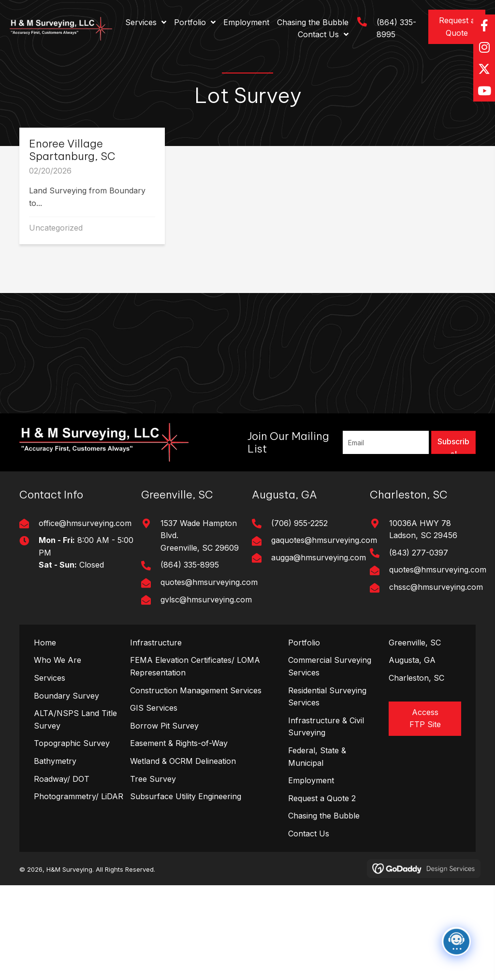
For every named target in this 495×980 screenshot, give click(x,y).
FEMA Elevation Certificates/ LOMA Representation (195, 666)
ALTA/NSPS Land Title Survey (75, 719)
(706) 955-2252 (299, 523)
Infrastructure (156, 643)
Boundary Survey (66, 696)
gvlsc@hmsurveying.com (206, 600)
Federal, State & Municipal (317, 757)
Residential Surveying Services (327, 697)
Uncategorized (56, 228)
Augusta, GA (412, 660)
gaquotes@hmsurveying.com (324, 540)
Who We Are (58, 660)
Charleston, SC (416, 678)
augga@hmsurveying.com (319, 557)
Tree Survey (153, 779)
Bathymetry (55, 761)
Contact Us (309, 834)
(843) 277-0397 (419, 553)
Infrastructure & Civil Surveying (326, 727)
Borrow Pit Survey (164, 726)
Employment (311, 780)
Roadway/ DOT (62, 779)
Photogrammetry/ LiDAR (79, 796)
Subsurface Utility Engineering (186, 796)
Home (45, 643)
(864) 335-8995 (190, 565)
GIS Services (154, 708)
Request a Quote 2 (322, 798)
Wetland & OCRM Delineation (183, 761)
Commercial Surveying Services (330, 666)
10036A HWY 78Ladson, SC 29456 (423, 529)
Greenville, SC (415, 643)
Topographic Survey (72, 743)
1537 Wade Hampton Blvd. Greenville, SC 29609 (200, 535)
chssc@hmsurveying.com (436, 587)
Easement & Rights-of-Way (179, 743)
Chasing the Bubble (324, 816)
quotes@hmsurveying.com (209, 582)
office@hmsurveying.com (85, 523)
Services (50, 678)
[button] (457, 27)
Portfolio (304, 643)
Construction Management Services (196, 690)
